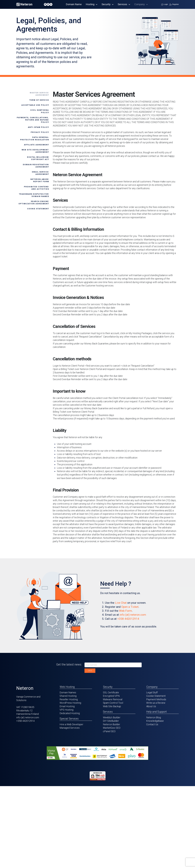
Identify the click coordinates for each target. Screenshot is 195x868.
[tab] (32, 94)
